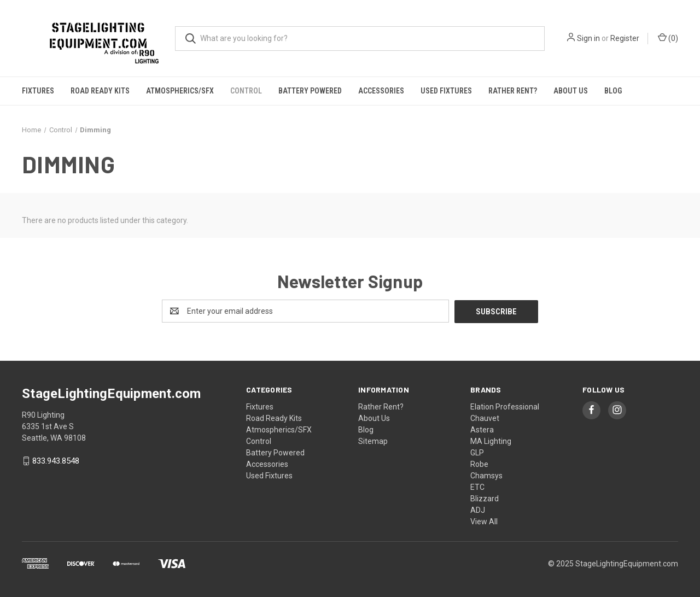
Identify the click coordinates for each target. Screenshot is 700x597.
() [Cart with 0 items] (668, 38)
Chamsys (486, 475)
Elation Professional (505, 406)
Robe (479, 464)
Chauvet (485, 418)
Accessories (381, 91)
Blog (613, 91)
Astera (482, 429)
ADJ (478, 510)
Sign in (588, 38)
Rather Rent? (513, 91)
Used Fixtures (446, 91)
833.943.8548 (56, 461)
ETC (477, 487)
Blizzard (485, 498)
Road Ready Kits (100, 91)
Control (246, 91)
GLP (477, 452)
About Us (571, 91)
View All (484, 521)
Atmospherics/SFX (180, 91)
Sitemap (373, 441)
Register (625, 38)
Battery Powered (310, 91)
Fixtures (38, 91)
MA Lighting (491, 441)
